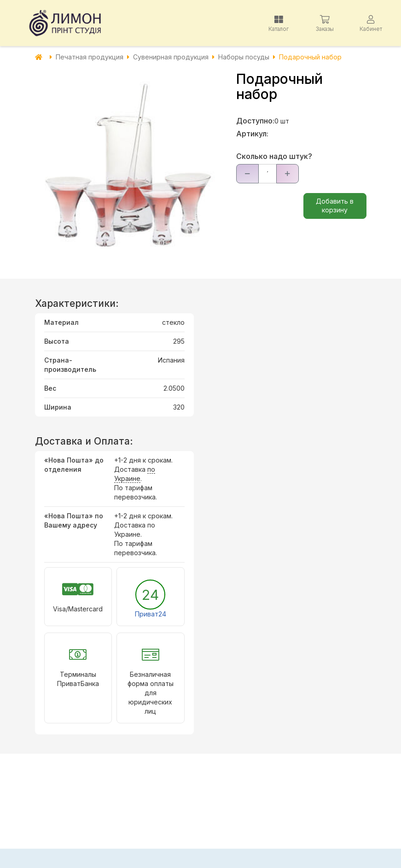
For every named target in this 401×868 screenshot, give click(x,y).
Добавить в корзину (335, 205)
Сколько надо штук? (274, 156)
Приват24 (151, 614)
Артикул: (252, 134)
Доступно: (255, 121)
